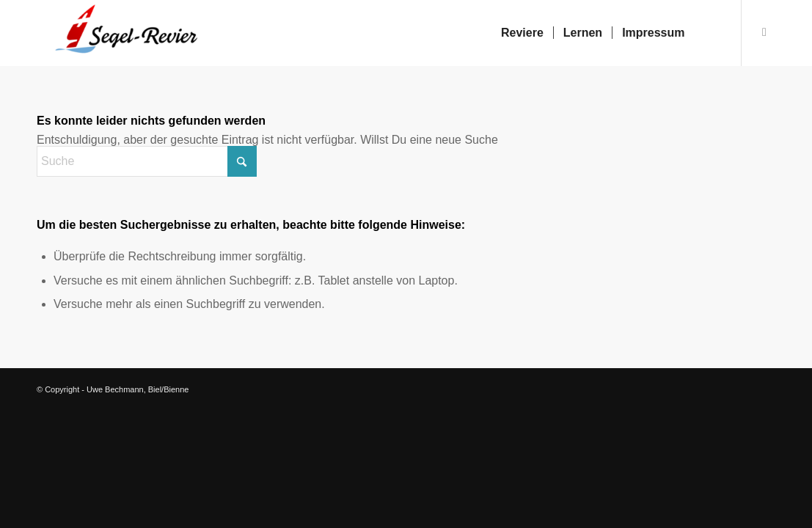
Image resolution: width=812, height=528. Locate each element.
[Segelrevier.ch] (119, 33)
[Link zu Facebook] (764, 32)
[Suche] (709, 33)
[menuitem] (522, 33)
